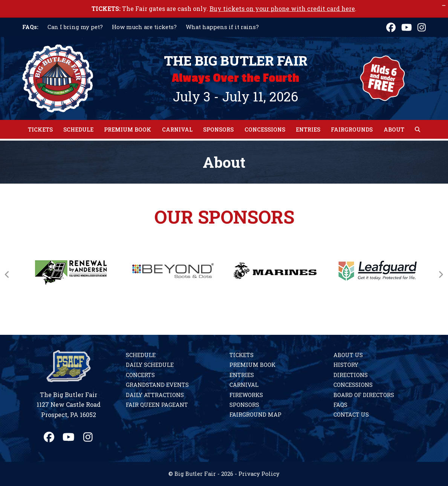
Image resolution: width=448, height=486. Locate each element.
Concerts (140, 375)
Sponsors (244, 405)
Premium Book (252, 365)
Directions (351, 375)
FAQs (340, 405)
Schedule (141, 355)
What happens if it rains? (222, 27)
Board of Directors (364, 395)
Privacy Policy (259, 474)
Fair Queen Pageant (157, 405)
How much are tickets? (144, 27)
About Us (348, 355)
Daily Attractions (155, 395)
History (346, 365)
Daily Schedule (150, 365)
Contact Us (351, 415)
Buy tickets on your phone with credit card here (282, 8)
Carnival (244, 385)
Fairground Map (255, 415)
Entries (242, 375)
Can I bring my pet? (75, 27)
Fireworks (246, 395)
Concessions (353, 385)
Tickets (242, 355)
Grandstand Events (157, 385)
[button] (418, 129)
